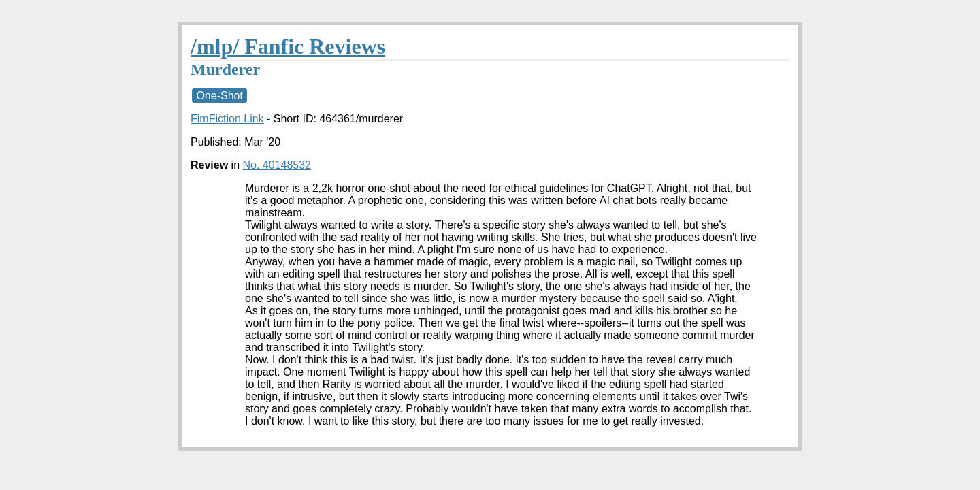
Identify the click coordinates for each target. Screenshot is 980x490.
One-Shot (219, 96)
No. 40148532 (277, 165)
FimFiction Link (227, 119)
